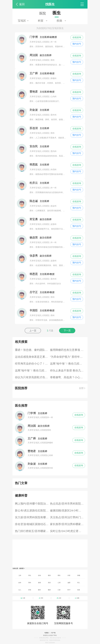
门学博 (32, 413)
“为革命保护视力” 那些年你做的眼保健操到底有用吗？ (68, 357)
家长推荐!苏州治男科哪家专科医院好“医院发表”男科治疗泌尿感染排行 (68, 524)
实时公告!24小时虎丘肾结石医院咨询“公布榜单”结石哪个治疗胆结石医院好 (68, 531)
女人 (20, 590)
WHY (69, 590)
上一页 (33, 331)
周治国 (32, 426)
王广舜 (32, 438)
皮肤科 (54, 224)
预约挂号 (77, 44)
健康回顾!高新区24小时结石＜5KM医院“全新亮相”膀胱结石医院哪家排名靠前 (68, 511)
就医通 (21, 568)
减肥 (69, 583)
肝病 (30, 590)
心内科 (54, 97)
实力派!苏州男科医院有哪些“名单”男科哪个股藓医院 (32, 517)
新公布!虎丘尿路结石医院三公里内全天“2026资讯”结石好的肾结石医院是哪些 (32, 511)
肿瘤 (79, 575)
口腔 (59, 590)
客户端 (53, 633)
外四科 (54, 170)
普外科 (54, 115)
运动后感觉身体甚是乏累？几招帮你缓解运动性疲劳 (32, 357)
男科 (30, 583)
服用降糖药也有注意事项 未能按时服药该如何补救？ (68, 350)
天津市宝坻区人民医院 (40, 42)
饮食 (39, 575)
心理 (59, 583)
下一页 (67, 331)
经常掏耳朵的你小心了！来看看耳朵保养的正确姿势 (32, 364)
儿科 (20, 575)
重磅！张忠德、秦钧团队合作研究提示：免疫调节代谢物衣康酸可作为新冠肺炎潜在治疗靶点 (32, 350)
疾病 (59, 21)
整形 (49, 575)
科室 (41, 21)
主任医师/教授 (42, 73)
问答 (69, 575)
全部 (81, 388)
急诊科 (54, 206)
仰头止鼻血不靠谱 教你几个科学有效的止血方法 (68, 371)
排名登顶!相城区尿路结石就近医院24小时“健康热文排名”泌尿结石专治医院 (32, 524)
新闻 (39, 583)
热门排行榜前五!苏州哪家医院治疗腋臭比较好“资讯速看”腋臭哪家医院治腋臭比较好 (32, 531)
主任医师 (39, 110)
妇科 (20, 583)
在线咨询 (77, 37)
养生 (30, 575)
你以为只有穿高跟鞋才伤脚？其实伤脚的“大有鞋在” (32, 377)
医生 (57, 13)
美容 (49, 583)
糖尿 (49, 590)
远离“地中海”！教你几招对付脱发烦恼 (68, 364)
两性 (59, 575)
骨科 (53, 60)
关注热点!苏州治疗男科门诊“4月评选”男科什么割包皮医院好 (68, 517)
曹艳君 (32, 451)
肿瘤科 (54, 78)
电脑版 (47, 633)
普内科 (54, 151)
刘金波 (32, 464)
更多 (79, 590)
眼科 (39, 590)
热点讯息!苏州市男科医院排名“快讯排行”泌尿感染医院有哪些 (68, 504)
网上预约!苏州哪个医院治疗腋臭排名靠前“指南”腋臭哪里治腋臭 (32, 504)
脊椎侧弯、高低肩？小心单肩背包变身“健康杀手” (68, 377)
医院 (43, 13)
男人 (79, 583)
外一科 (54, 42)
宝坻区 (22, 21)
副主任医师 (41, 55)
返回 (22, 4)
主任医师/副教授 (43, 37)
